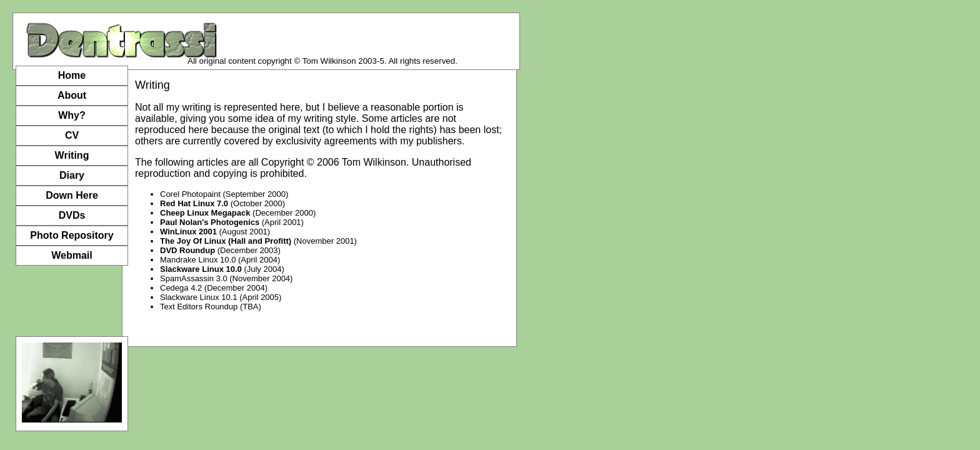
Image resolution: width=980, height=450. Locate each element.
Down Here (72, 195)
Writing (72, 155)
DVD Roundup (187, 250)
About (72, 95)
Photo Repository (72, 235)
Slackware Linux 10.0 (201, 269)
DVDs (72, 215)
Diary (72, 175)
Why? (72, 115)
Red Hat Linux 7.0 (194, 203)
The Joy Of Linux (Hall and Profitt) (226, 241)
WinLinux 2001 (188, 232)
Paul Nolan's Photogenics (210, 222)
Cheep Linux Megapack (205, 213)
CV (72, 135)
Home (72, 75)
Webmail (72, 255)
